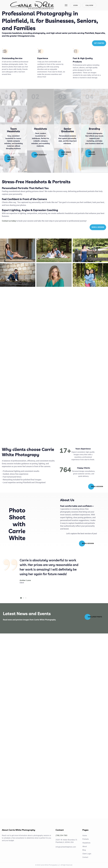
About (85, 846)
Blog (84, 850)
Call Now (89, 5)
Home (85, 836)
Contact (85, 857)
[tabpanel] (51, 571)
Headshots (41, 129)
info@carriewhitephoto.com (66, 847)
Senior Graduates (68, 130)
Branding (94, 129)
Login (76, 5)
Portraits (86, 839)
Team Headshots (13, 130)
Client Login (87, 854)
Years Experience (83, 448)
